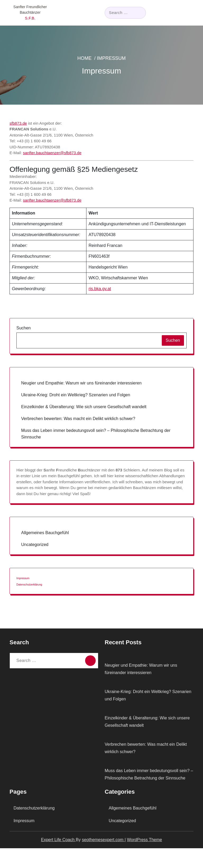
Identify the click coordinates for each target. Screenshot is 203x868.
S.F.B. (30, 18)
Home (95, 62)
